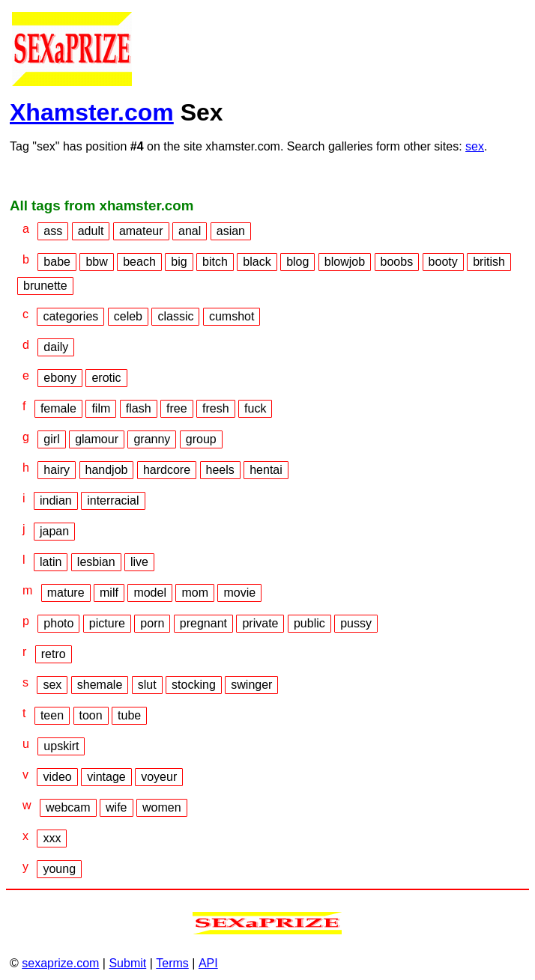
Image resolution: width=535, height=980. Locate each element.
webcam (68, 807)
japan (54, 531)
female (58, 408)
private (260, 623)
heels (220, 470)
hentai (266, 470)
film (101, 408)
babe (57, 262)
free (177, 408)
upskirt (61, 746)
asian (231, 231)
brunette (45, 286)
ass (53, 231)
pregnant (203, 623)
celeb (128, 316)
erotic (106, 378)
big (179, 262)
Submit (127, 963)
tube (129, 715)
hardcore (167, 470)
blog (297, 262)
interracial (113, 500)
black (257, 262)
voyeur (159, 777)
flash (139, 408)
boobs (397, 262)
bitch (215, 262)
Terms (172, 963)
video (57, 777)
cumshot (232, 316)
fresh (216, 408)
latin (51, 562)
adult (91, 231)
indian (56, 500)
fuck (255, 408)
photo (58, 623)
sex (475, 146)
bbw (96, 262)
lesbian (96, 562)
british (489, 262)
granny (152, 439)
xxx (52, 838)
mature (66, 593)
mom (195, 593)
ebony (60, 378)
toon (91, 715)
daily (56, 347)
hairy (57, 470)
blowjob (345, 262)
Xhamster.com (92, 112)
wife (116, 807)
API (208, 963)
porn (152, 623)
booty (443, 262)
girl (51, 439)
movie (239, 593)
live (139, 562)
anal (190, 231)
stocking (194, 685)
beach (139, 262)
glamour (97, 439)
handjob (107, 470)
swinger (251, 685)
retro (54, 654)
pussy (356, 623)
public (309, 623)
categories (70, 316)
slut (147, 685)
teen (52, 715)
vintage (106, 777)
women (162, 807)
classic (175, 316)
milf (109, 593)
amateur (141, 231)
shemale (100, 685)
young (59, 869)
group (201, 439)
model (150, 593)
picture (107, 623)
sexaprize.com (60, 963)
